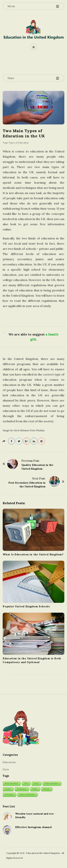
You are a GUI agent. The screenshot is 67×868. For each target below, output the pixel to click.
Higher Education (52, 783)
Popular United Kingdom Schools (26, 606)
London (8, 789)
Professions (21, 789)
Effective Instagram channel (33, 827)
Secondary (9, 795)
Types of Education (19, 143)
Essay (36, 783)
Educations (9, 762)
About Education (11, 783)
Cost (26, 783)
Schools (46, 789)
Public (35, 789)
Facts (6, 769)
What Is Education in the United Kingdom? (33, 554)
